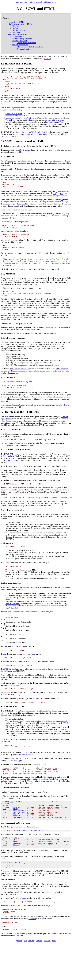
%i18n (51, 821)
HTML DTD (9, 464)
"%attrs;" (8, 872)
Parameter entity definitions (22, 39)
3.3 (3, 421)
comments (12, 443)
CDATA (67, 766)
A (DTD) (18, 121)
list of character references (45, 379)
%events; (38, 850)
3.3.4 (3, 719)
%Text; (16, 866)
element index (55, 276)
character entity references (54, 123)
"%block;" (55, 512)
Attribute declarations (20, 45)
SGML (33, 57)
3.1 (3, 64)
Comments (16, 32)
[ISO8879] (47, 59)
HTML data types (15, 774)
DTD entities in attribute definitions (30, 47)
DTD (37, 121)
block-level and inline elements (48, 514)
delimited (44, 307)
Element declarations (20, 41)
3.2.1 (3, 160)
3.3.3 (3, 520)
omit (36, 196)
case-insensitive (27, 332)
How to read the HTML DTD (18, 34)
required (31, 744)
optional (33, 535)
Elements (15, 26)
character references (8, 140)
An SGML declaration (14, 117)
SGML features (25, 153)
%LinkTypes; (18, 832)
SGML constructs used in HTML (20, 24)
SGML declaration (38, 136)
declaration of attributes (37, 724)
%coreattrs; (22, 850)
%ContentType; (19, 830)
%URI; (16, 826)
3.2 (3, 145)
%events (59, 821)
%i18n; (30, 850)
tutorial (30, 432)
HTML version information (25, 138)
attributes (47, 2)
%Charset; (17, 824)
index (54, 2)
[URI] (13, 888)
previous (20, 2)
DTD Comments (18, 36)
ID (14, 860)
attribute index (52, 342)
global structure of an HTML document (37, 516)
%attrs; (6, 821)
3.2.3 (3, 346)
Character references (20, 30)
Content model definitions (26, 43)
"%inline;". (63, 512)
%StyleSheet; (19, 864)
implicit (41, 740)
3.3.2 (3, 459)
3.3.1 (3, 439)
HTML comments (7, 390)
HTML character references (20, 377)
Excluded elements (13, 689)
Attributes (16, 28)
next (26, 2)
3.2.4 (3, 386)
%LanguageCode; (20, 828)
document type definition (18, 164)
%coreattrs (43, 821)
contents (32, 2)
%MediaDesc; (18, 836)
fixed (59, 744)
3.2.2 (3, 281)
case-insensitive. (27, 215)
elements (39, 2)
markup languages (31, 68)
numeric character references (39, 314)
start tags (29, 199)
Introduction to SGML (16, 22)
